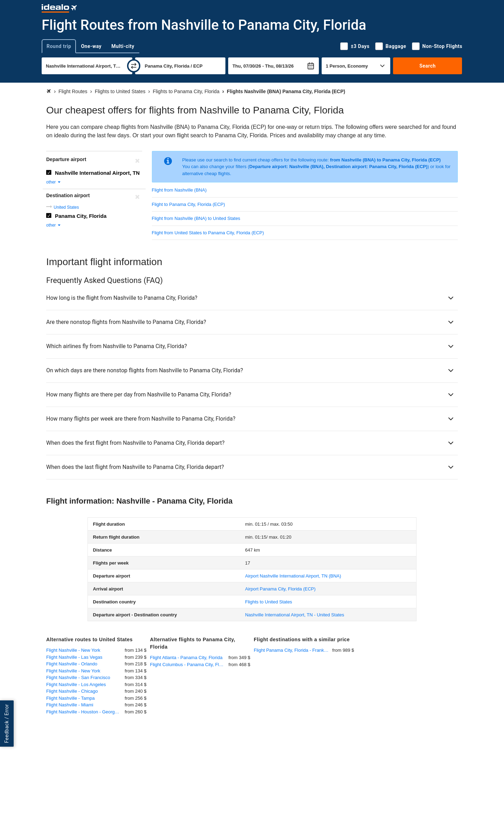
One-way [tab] (91, 46)
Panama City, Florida (81, 216)
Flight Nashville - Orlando (72, 664)
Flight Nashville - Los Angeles (76, 684)
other (54, 182)
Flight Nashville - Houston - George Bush (85, 712)
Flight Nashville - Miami (70, 705)
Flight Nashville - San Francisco (78, 677)
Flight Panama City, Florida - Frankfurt (292, 650)
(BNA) (293, 576)
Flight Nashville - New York (73, 650)
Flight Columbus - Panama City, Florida (189, 665)
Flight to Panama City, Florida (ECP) (188, 204)
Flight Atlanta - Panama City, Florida (186, 658)
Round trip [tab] (59, 46)
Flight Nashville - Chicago (72, 691)
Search (428, 66)
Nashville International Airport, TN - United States (295, 615)
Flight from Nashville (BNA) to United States (196, 218)
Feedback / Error (7, 724)
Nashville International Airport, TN (97, 173)
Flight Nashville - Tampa (70, 698)
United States (66, 207)
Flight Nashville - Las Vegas (74, 657)
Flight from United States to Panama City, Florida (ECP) (208, 233)
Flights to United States (268, 602)
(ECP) (280, 589)
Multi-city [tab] (123, 46)
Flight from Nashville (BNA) (179, 190)
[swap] (134, 66)
